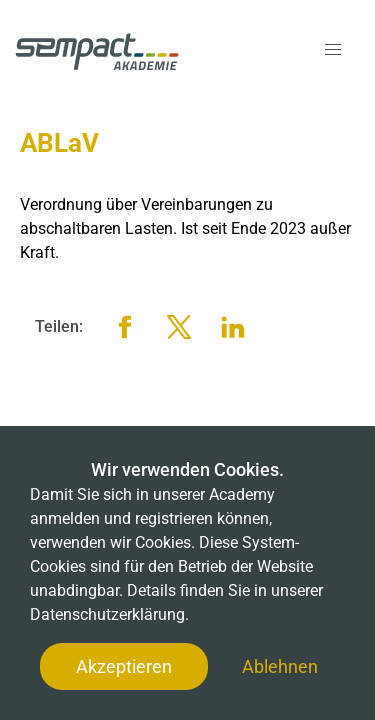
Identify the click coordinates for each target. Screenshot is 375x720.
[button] (333, 50)
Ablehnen (280, 666)
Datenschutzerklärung (107, 614)
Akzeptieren (124, 666)
